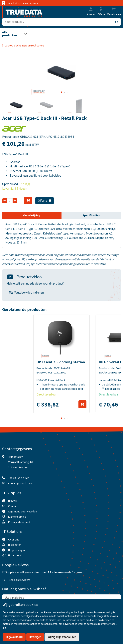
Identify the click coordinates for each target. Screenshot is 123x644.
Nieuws (12, 501)
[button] (91, 10)
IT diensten (15, 545)
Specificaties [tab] (91, 215)
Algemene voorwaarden (23, 511)
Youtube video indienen (29, 292)
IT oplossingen (17, 550)
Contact (13, 506)
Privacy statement (19, 522)
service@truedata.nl (20, 483)
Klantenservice (17, 517)
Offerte (45, 201)
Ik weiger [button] (35, 637)
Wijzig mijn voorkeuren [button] (62, 637)
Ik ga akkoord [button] (14, 637)
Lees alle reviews (16, 580)
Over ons (14, 539)
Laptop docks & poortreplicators (25, 45)
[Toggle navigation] (15, 34)
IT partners (15, 555)
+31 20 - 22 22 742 (18, 478)
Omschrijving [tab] (32, 215)
